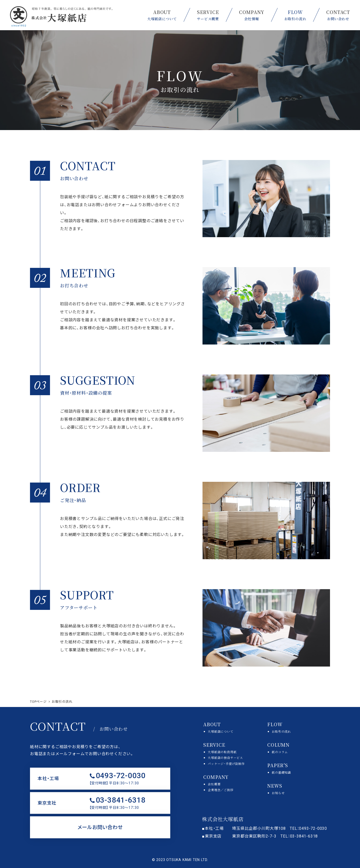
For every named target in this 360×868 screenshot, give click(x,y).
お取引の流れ (281, 731)
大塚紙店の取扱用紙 (222, 752)
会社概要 (214, 784)
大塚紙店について (220, 731)
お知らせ (278, 793)
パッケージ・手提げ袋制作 (226, 764)
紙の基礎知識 (281, 772)
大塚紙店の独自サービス (225, 758)
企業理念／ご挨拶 (220, 790)
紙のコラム (280, 752)
